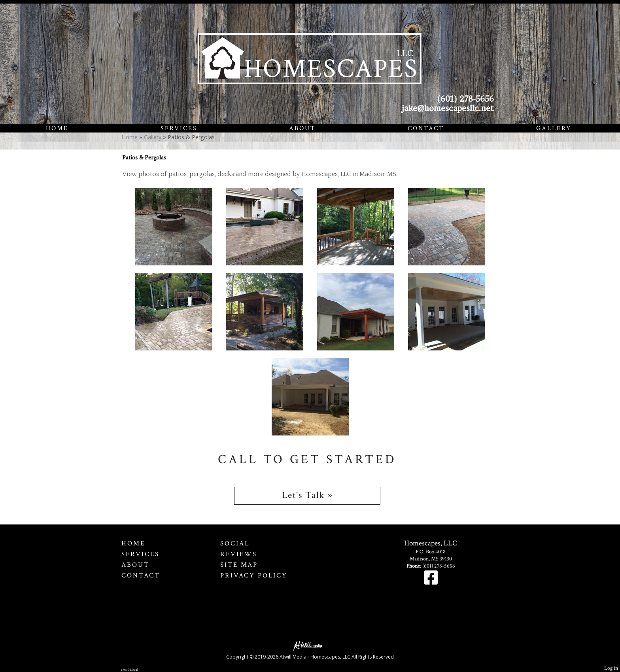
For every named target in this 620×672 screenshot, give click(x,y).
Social (235, 543)
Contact (426, 128)
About (302, 128)
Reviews (239, 554)
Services (179, 128)
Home (57, 128)
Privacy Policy (254, 575)
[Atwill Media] (310, 645)
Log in (611, 668)
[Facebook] (431, 582)
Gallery (554, 128)
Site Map (239, 565)
